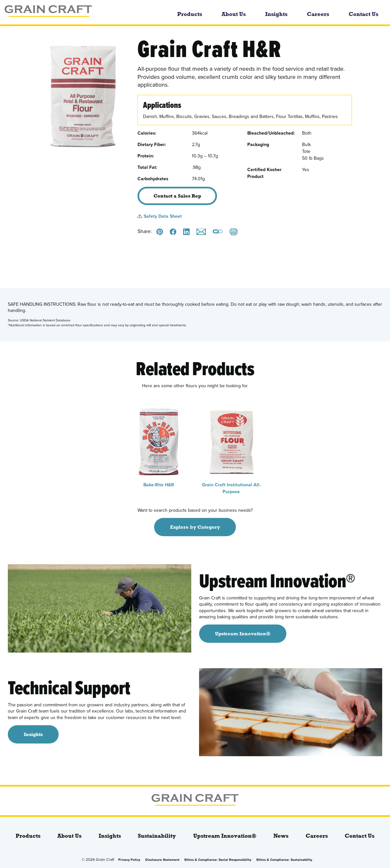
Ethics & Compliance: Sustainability (284, 860)
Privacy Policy (129, 860)
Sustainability (157, 836)
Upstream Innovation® (225, 836)
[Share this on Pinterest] (160, 232)
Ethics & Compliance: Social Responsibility (218, 860)
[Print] (234, 233)
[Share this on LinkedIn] (186, 232)
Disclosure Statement (162, 860)
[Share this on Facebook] (173, 232)
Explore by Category (195, 527)
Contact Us (363, 14)
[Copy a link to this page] (218, 232)
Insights (276, 14)
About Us (234, 14)
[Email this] (201, 232)
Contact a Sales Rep (177, 196)
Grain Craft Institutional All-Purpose (231, 449)
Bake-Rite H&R (159, 445)
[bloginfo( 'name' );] (75, 12)
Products (190, 14)
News (281, 836)
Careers (318, 14)
